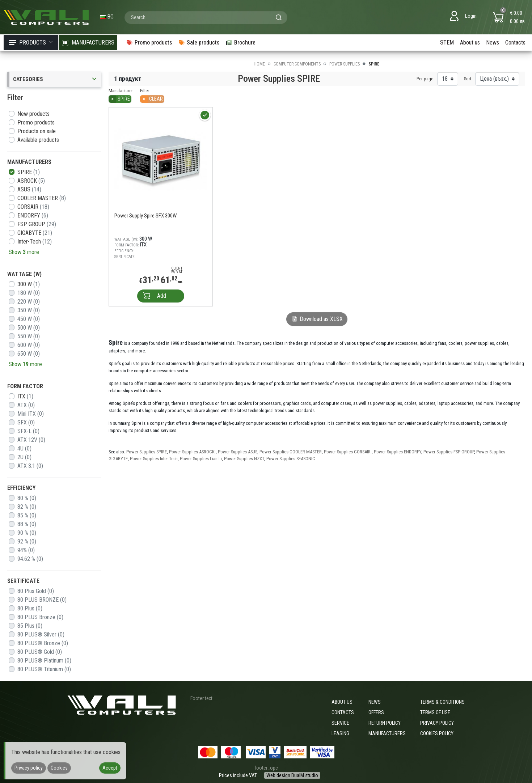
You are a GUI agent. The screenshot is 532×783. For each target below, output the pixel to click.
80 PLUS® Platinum (44, 661)
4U (24, 448)
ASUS (29, 189)
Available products (38, 140)
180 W (29, 293)
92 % (27, 541)
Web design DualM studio (292, 775)
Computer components (297, 64)
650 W (29, 354)
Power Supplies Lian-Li (201, 459)
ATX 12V (31, 440)
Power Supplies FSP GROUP (449, 452)
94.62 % (30, 559)
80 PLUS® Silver (41, 634)
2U (24, 457)
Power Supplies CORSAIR (348, 452)
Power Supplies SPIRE (147, 452)
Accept (110, 768)
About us (470, 43)
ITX (25, 396)
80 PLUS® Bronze (43, 643)
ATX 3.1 (30, 466)
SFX (26, 422)
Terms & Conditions (442, 702)
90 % (27, 533)
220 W (29, 302)
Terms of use (435, 712)
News (493, 43)
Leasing (340, 733)
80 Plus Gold (36, 591)
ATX (26, 405)
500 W (29, 328)
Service (340, 723)
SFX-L (28, 431)
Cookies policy (437, 733)
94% (26, 550)
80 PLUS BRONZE (42, 600)
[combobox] (206, 17)
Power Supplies (345, 64)
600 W (29, 345)
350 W (29, 310)
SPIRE (29, 172)
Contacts (515, 43)
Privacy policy (437, 723)
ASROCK (31, 181)
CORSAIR (33, 207)
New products (33, 114)
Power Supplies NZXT (244, 459)
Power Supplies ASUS (238, 452)
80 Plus (30, 608)
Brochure (240, 43)
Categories (55, 79)
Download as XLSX (317, 319)
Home (259, 64)
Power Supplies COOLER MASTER (291, 452)
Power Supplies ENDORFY (398, 452)
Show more (24, 252)
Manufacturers (387, 733)
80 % (27, 498)
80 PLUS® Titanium (44, 669)
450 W (29, 319)
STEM (447, 43)
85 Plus (30, 626)
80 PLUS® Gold (40, 652)
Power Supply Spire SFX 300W (145, 216)
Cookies (59, 768)
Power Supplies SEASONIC (291, 459)
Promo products (36, 122)
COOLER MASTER (42, 198)
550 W (29, 336)
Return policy (385, 723)
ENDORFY (33, 215)
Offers (376, 712)
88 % (27, 524)
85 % (27, 515)
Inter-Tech (35, 242)
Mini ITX (31, 414)
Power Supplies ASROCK (192, 452)
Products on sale (37, 131)
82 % (27, 507)
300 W (29, 284)
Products (31, 43)
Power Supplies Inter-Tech (154, 459)
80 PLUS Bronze (40, 617)
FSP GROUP (37, 224)
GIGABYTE (35, 233)
